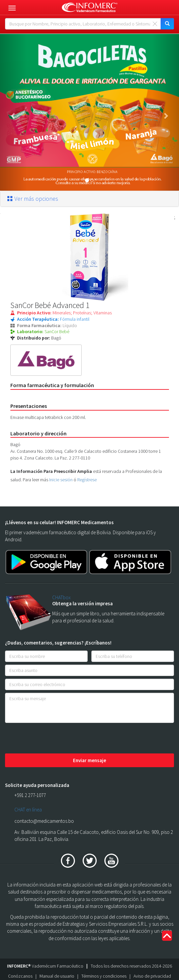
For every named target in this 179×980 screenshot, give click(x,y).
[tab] (89, 199)
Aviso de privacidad (152, 976)
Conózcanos (20, 976)
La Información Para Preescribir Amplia (51, 471)
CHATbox (61, 597)
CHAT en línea (28, 810)
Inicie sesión (61, 480)
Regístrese (87, 480)
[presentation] (56, 739)
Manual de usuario (57, 976)
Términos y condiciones (104, 976)
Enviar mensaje (89, 760)
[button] (13, 112)
